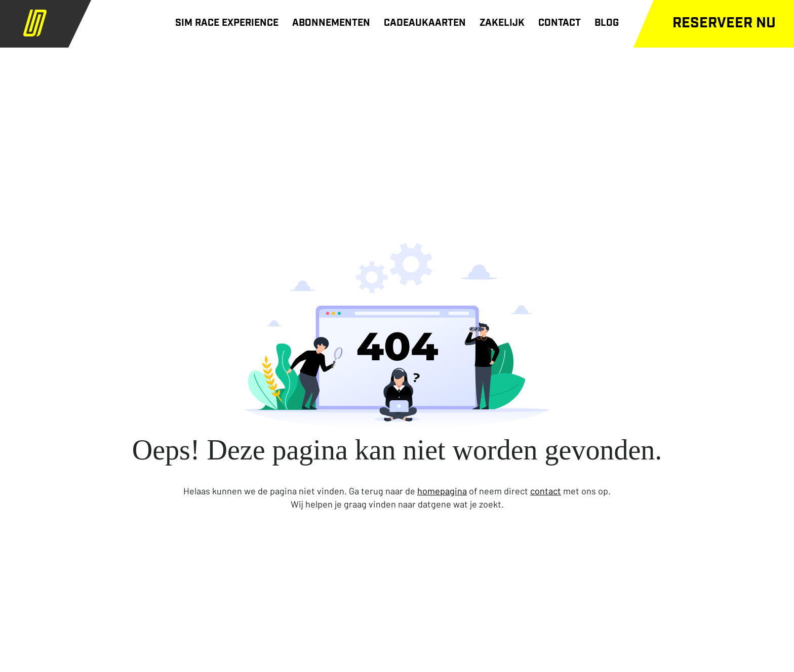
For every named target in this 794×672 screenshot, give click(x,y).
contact (546, 491)
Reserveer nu (724, 24)
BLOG (607, 24)
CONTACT (560, 24)
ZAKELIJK (502, 24)
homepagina (442, 491)
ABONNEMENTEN (331, 24)
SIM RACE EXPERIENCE (227, 24)
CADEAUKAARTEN (425, 24)
